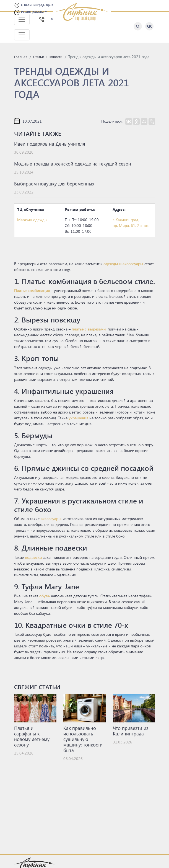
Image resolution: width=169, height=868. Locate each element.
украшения (78, 418)
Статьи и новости (48, 57)
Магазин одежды (32, 220)
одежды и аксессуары (123, 264)
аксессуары (51, 519)
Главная (21, 57)
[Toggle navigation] (22, 19)
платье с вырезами (89, 329)
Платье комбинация (32, 290)
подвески (33, 557)
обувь (45, 596)
